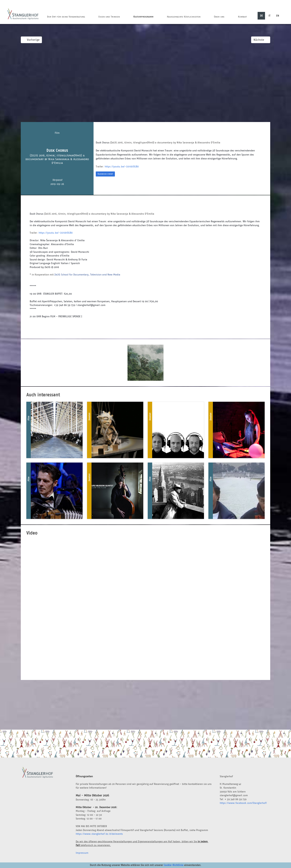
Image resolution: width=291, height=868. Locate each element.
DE (261, 16)
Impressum (82, 853)
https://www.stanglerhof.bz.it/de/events (99, 834)
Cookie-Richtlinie (174, 865)
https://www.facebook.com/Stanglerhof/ (243, 803)
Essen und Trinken (109, 17)
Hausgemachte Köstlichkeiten (184, 17)
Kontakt (242, 17)
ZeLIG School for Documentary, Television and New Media (87, 275)
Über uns (219, 17)
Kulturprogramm (143, 17)
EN (278, 16)
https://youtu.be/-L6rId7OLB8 (122, 166)
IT (269, 16)
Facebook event (105, 174)
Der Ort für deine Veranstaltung (66, 17)
